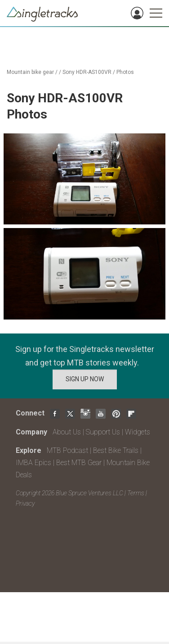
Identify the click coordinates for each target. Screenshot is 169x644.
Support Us (103, 432)
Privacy (25, 503)
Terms (136, 493)
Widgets (138, 432)
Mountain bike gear (30, 72)
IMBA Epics (33, 463)
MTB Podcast (67, 450)
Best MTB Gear (79, 463)
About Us (67, 432)
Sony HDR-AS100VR (87, 72)
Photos (125, 72)
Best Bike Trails (116, 450)
